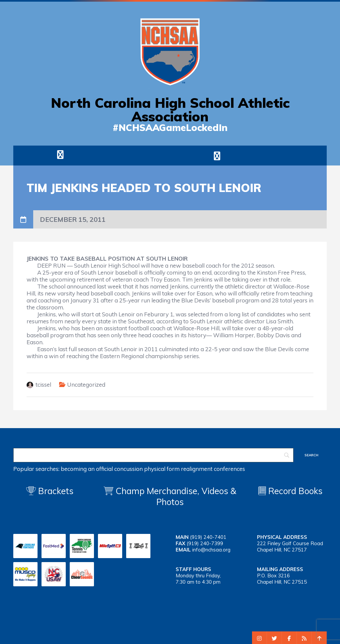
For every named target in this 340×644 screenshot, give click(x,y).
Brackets (50, 491)
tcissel (43, 385)
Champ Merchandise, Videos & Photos (176, 496)
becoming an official (87, 469)
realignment (197, 469)
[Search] (153, 455)
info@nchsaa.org (211, 550)
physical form (162, 469)
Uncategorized (86, 385)
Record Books (290, 491)
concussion (128, 469)
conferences (229, 469)
